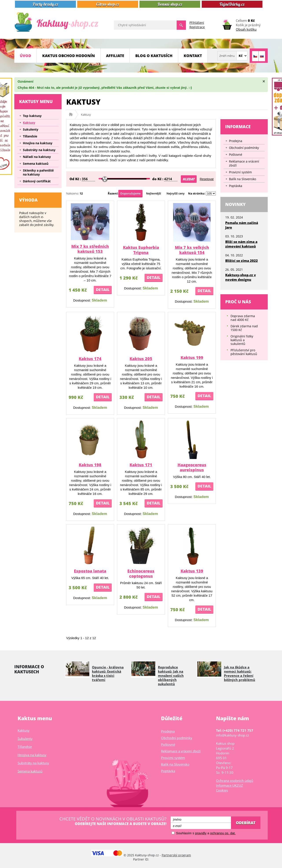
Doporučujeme (130, 193)
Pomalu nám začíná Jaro (242, 225)
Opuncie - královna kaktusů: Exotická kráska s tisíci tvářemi (108, 673)
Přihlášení (197, 23)
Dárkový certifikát (37, 181)
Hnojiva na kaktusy (38, 143)
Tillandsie (30, 136)
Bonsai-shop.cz (170, 4)
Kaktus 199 (192, 357)
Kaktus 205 (141, 359)
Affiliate (115, 56)
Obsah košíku (246, 29)
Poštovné (236, 155)
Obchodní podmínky (244, 148)
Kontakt (193, 56)
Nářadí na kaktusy (37, 157)
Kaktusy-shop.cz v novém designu (241, 277)
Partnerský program (176, 855)
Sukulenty (31, 129)
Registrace (197, 27)
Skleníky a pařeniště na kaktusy (38, 172)
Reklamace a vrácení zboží (244, 163)
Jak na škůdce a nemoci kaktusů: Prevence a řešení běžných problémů (240, 673)
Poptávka (236, 186)
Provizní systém (240, 172)
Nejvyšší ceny (176, 193)
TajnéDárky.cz (232, 4)
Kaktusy (29, 123)
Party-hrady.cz (45, 4)
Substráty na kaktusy (39, 150)
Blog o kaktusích (154, 56)
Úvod (25, 56)
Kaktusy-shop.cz (72, 115)
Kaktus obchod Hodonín (69, 56)
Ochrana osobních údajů (235, 781)
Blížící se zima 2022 (242, 261)
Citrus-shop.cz (108, 4)
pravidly (201, 833)
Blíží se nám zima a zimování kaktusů (241, 244)
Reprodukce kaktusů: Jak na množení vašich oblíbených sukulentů (171, 676)
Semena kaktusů (36, 164)
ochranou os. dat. (223, 833)
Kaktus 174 (90, 359)
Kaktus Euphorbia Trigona (141, 250)
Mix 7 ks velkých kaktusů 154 (192, 250)
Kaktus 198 (90, 465)
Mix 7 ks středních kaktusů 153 (90, 249)
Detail (103, 290)
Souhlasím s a (204, 833)
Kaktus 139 (192, 571)
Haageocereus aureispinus (192, 467)
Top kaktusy (32, 116)
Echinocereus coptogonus (141, 573)
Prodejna (236, 141)
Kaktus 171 (141, 465)
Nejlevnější (154, 193)
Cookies (222, 790)
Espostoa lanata (90, 571)
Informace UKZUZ (230, 785)
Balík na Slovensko (243, 179)
